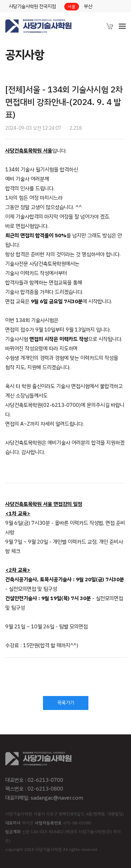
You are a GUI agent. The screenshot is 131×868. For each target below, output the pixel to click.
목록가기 (66, 703)
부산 (88, 6)
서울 (72, 7)
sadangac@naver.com (57, 798)
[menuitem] (110, 26)
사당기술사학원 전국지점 (32, 6)
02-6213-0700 (45, 780)
